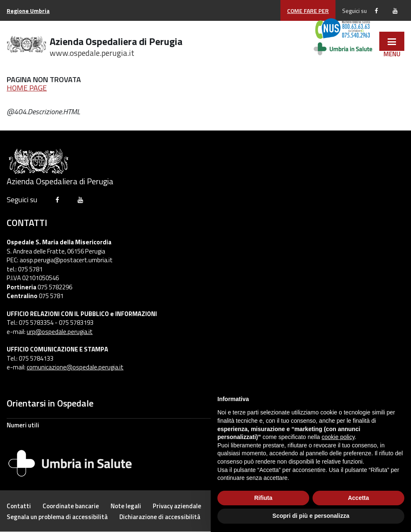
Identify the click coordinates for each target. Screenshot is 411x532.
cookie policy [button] (338, 437)
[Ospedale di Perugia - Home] (26, 46)
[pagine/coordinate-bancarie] (71, 506)
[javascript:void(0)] (392, 41)
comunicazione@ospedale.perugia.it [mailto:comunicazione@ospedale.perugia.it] (75, 367)
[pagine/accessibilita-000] (57, 517)
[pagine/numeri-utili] (205, 425)
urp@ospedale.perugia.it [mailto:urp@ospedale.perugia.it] (60, 332)
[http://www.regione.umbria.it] (28, 11)
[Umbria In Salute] (70, 462)
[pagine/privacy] (177, 506)
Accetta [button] (359, 498)
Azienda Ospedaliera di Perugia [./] (116, 45)
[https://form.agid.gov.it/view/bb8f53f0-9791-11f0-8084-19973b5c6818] (160, 517)
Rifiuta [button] (263, 498)
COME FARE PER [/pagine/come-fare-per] (308, 11)
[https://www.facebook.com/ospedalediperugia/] (376, 11)
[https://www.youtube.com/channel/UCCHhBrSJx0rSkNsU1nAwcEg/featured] (395, 11)
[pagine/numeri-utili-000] (19, 506)
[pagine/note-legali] (126, 506)
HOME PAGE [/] (27, 88)
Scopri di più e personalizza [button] (311, 516)
